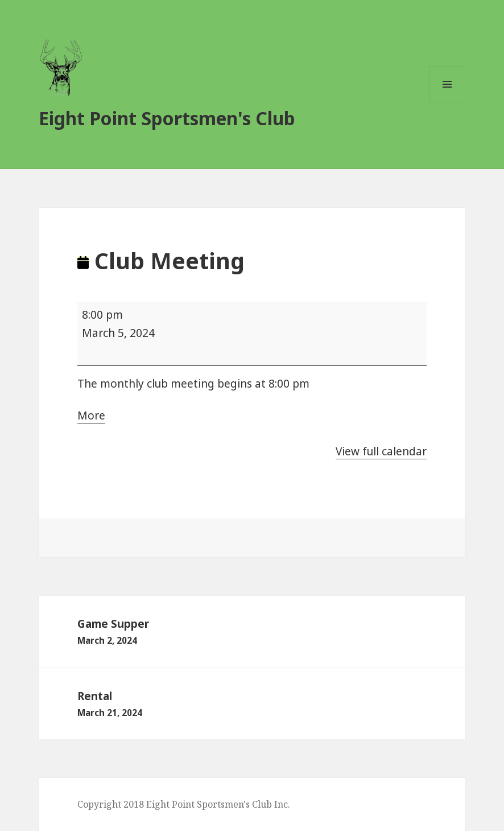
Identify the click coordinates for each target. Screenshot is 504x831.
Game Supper (252, 632)
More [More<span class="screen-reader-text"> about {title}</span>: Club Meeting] (91, 416)
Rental (252, 705)
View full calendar (381, 451)
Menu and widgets (447, 102)
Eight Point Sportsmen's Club (167, 118)
